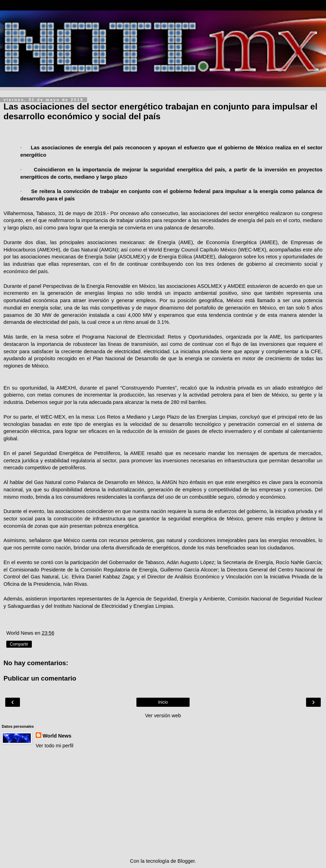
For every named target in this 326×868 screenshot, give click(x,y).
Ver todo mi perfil (55, 746)
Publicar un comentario (40, 678)
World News (57, 736)
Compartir (19, 644)
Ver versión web (163, 716)
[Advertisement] (163, 803)
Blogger (186, 861)
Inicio (163, 702)
